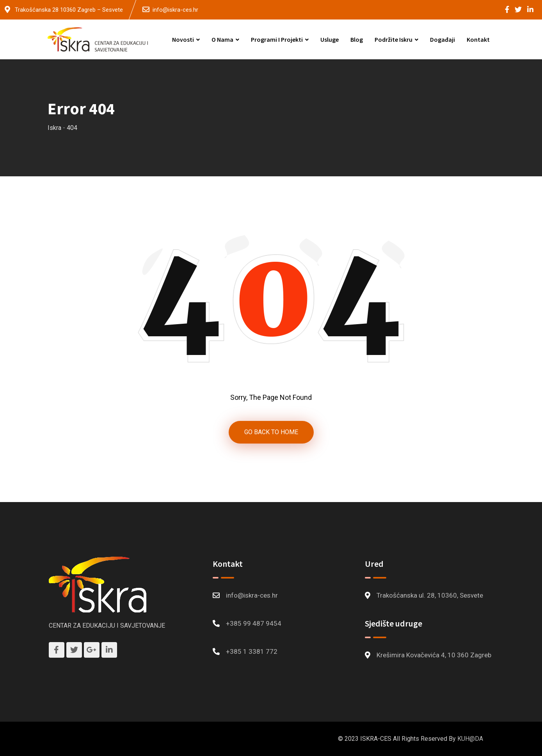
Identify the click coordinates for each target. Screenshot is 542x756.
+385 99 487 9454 (254, 623)
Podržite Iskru (394, 39)
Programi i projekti (277, 39)
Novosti (183, 39)
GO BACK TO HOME (271, 432)
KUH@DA (470, 739)
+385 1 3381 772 (252, 651)
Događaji (442, 39)
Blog (357, 39)
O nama (222, 39)
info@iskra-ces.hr (175, 10)
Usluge (330, 39)
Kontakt (478, 39)
